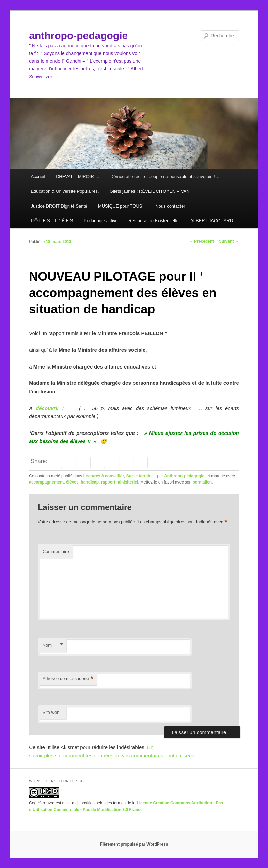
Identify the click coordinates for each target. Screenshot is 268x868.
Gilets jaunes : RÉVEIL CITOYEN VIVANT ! (152, 191)
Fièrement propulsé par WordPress (134, 844)
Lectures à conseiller (104, 476)
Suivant (229, 241)
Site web (51, 712)
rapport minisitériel (120, 482)
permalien (202, 482)
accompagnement (46, 482)
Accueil (38, 176)
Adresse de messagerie (68, 679)
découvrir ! (48, 408)
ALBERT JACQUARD (212, 221)
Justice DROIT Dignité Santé (59, 206)
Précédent (201, 241)
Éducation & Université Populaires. (65, 191)
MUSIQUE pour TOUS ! (121, 206)
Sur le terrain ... (141, 476)
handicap (90, 482)
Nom (53, 646)
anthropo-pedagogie (78, 36)
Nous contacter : (171, 206)
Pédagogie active (101, 221)
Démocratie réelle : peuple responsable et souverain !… (165, 176)
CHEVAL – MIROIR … (78, 176)
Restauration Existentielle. (154, 221)
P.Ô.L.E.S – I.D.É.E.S (52, 221)
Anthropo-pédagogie (184, 476)
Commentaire (56, 551)
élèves (72, 482)
